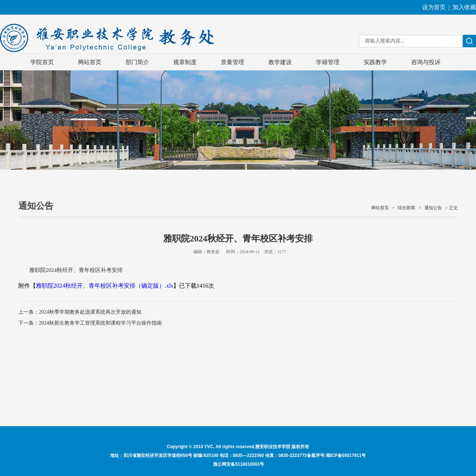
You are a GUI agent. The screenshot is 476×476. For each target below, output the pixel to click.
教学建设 (280, 62)
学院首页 (42, 62)
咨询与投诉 (426, 62)
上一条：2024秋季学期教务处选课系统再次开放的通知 (80, 312)
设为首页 (434, 7)
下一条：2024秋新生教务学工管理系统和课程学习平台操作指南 (90, 323)
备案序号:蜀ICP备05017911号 (336, 455)
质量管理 (233, 62)
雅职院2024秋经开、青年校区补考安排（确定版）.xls (105, 286)
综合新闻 (406, 208)
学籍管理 (328, 62)
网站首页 (90, 62)
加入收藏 (464, 7)
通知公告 (433, 208)
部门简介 (137, 62)
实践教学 (375, 62)
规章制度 (185, 62)
